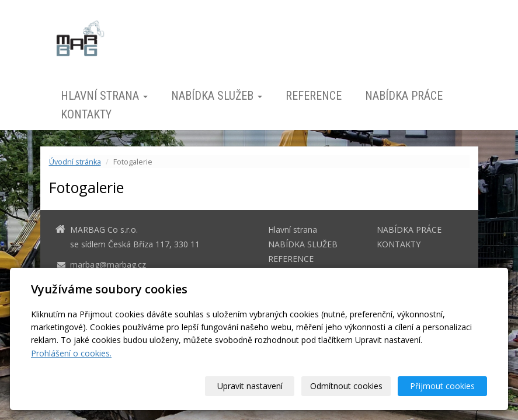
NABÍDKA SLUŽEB (217, 96)
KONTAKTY (86, 114)
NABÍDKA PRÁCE (404, 96)
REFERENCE (314, 96)
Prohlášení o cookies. (71, 353)
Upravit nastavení (250, 386)
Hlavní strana (104, 96)
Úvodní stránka (75, 162)
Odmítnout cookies (346, 386)
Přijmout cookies (442, 386)
